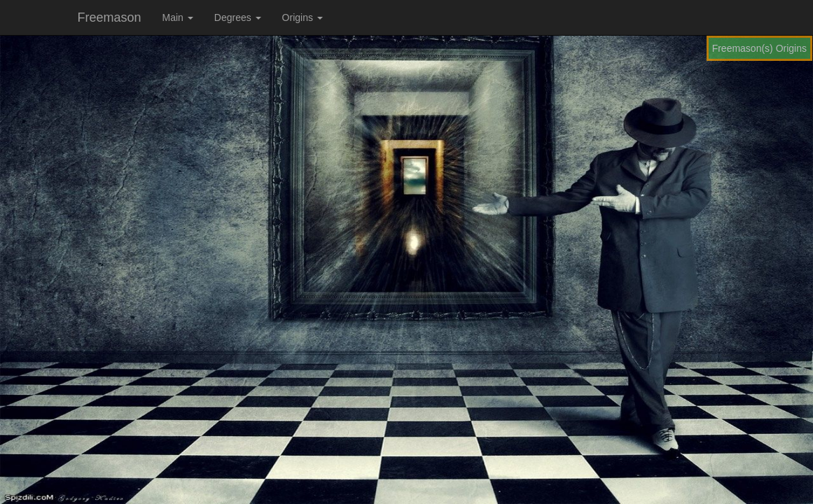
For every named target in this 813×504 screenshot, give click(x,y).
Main (178, 17)
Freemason (110, 17)
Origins (303, 17)
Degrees (238, 17)
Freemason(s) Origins (759, 48)
